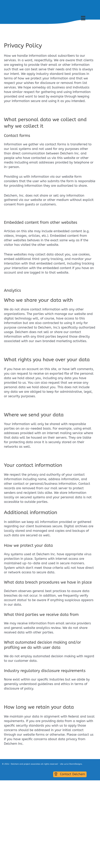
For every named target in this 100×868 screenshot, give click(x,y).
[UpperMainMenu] (88, 18)
